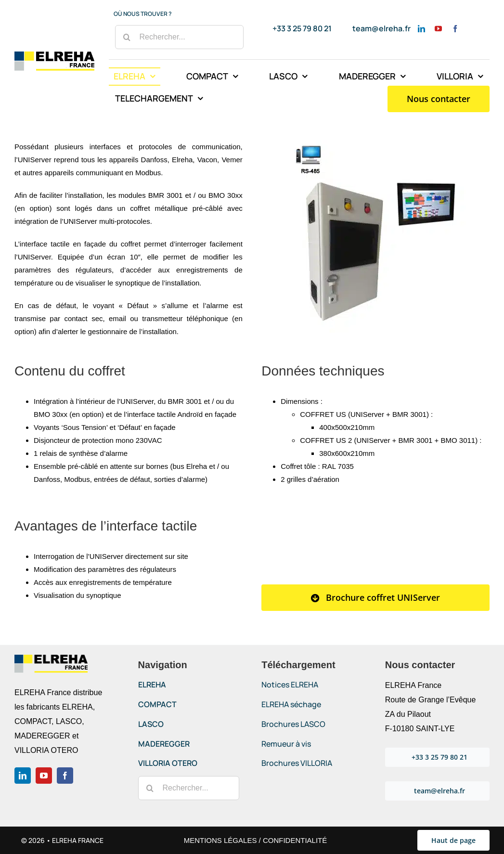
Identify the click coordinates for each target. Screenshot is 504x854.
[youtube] (438, 29)
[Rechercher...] (179, 37)
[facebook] (455, 29)
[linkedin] (421, 29)
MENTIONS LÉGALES (220, 840)
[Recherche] (127, 37)
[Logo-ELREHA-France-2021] (54, 55)
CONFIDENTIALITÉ (295, 840)
